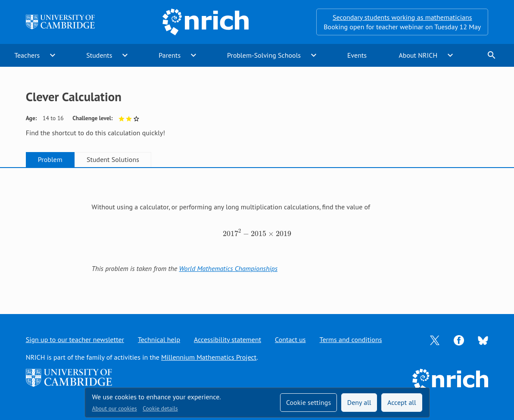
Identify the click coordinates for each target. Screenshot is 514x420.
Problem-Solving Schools (264, 55)
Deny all (359, 402)
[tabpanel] (257, 233)
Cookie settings (308, 402)
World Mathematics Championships (228, 268)
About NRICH (418, 55)
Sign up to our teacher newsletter (75, 339)
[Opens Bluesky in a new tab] (483, 340)
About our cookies (115, 408)
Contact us (290, 339)
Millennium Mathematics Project (209, 357)
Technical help (159, 339)
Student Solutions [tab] (113, 159)
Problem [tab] (50, 159)
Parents (170, 55)
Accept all (402, 402)
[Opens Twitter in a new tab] (435, 339)
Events (357, 55)
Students (99, 55)
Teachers (27, 55)
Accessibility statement (227, 339)
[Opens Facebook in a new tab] (459, 339)
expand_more (53, 55)
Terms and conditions (351, 339)
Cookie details (160, 408)
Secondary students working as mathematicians (402, 17)
